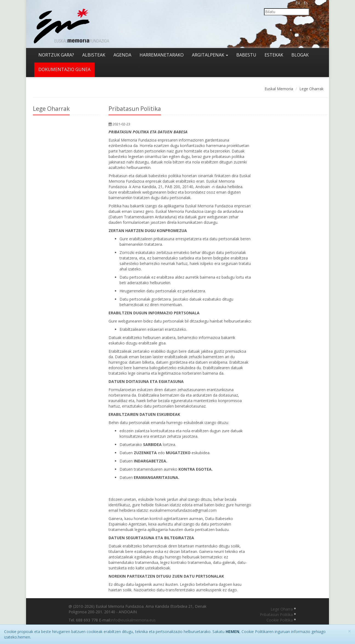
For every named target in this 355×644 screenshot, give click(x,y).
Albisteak (94, 55)
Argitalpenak (210, 55)
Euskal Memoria (279, 89)
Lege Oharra (282, 609)
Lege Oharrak (311, 89)
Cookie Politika (280, 620)
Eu (298, 3)
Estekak (274, 55)
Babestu (246, 55)
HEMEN (232, 632)
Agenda (122, 55)
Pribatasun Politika (277, 615)
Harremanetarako (162, 55)
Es (306, 3)
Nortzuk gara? (56, 55)
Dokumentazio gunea (64, 69)
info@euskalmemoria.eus (133, 620)
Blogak (300, 55)
